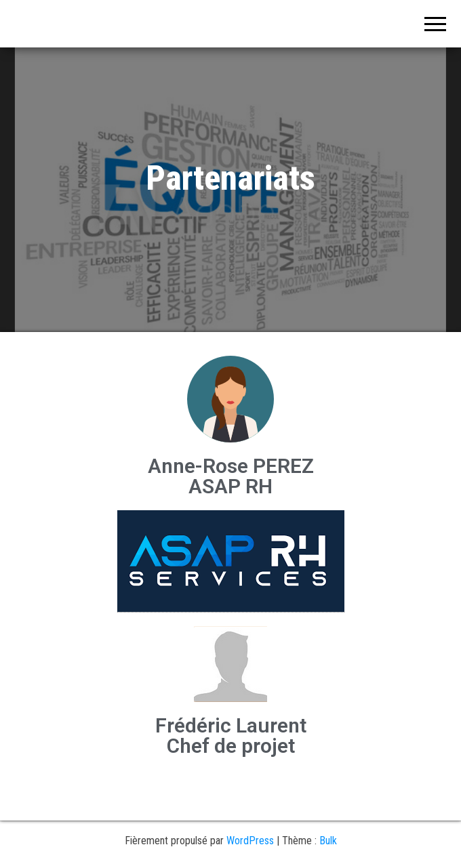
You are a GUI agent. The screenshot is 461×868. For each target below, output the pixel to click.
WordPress (250, 841)
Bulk (328, 841)
